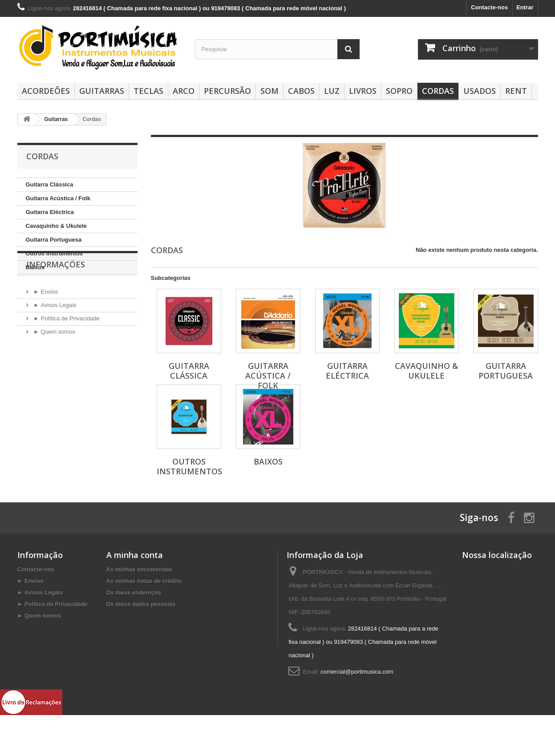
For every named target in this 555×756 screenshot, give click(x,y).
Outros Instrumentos (55, 253)
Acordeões (46, 91)
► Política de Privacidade (66, 352)
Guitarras (102, 91)
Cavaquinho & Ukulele (56, 226)
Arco (184, 91)
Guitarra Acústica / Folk (58, 198)
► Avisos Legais (54, 338)
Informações (56, 301)
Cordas (438, 91)
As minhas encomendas (140, 569)
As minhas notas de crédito (144, 581)
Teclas (148, 91)
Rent (516, 91)
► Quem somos (54, 365)
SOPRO (399, 91)
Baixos (35, 267)
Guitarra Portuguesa (54, 240)
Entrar (525, 7)
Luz (332, 91)
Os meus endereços (134, 592)
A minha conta (135, 555)
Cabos (301, 91)
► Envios (45, 325)
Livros (363, 91)
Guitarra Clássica (50, 184)
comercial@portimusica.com (357, 672)
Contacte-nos (489, 7)
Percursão (227, 91)
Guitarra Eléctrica (50, 212)
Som (269, 91)
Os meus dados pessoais (141, 604)
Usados (480, 91)
